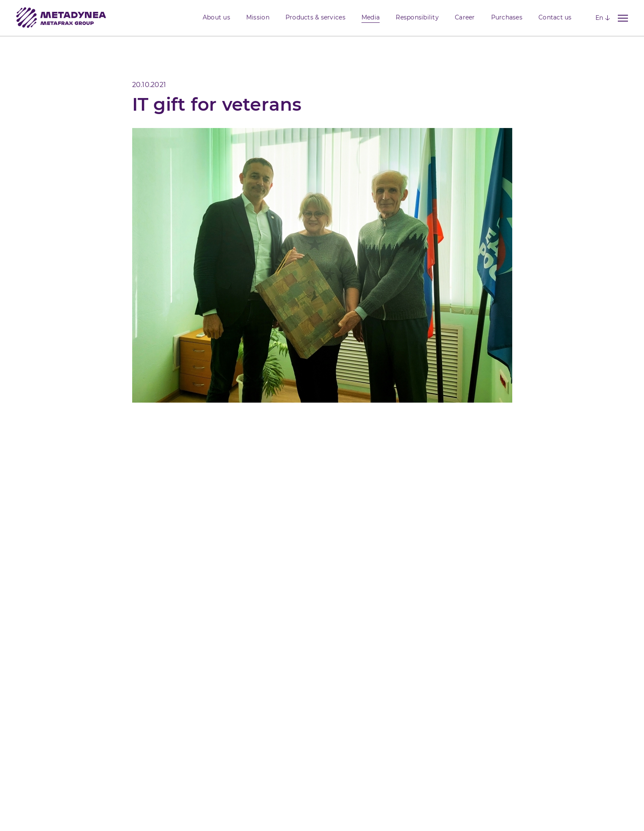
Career (465, 17)
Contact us (555, 17)
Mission (258, 17)
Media (371, 17)
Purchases (507, 17)
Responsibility (417, 17)
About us (216, 17)
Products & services (315, 17)
